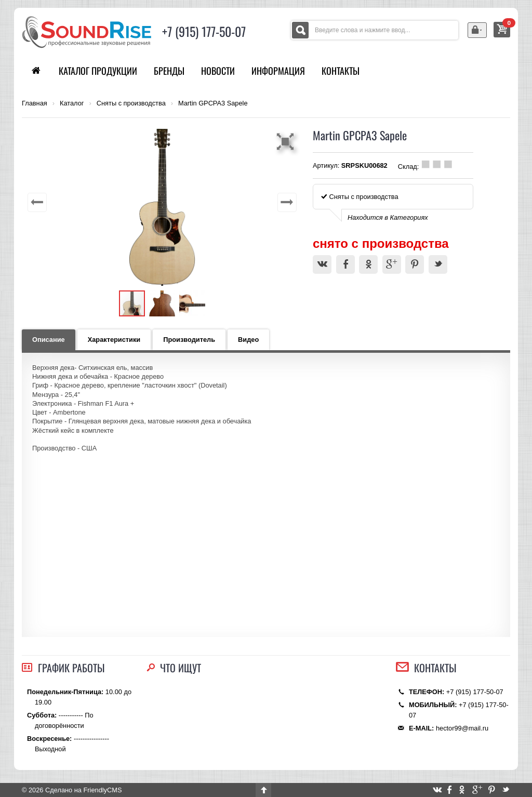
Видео (248, 340)
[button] (287, 141)
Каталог (72, 103)
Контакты (341, 71)
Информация (278, 71)
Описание (49, 340)
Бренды (169, 71)
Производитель (189, 340)
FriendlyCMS (102, 790)
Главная (35, 103)
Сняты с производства (131, 103)
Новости (218, 71)
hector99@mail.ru (462, 728)
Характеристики (114, 340)
